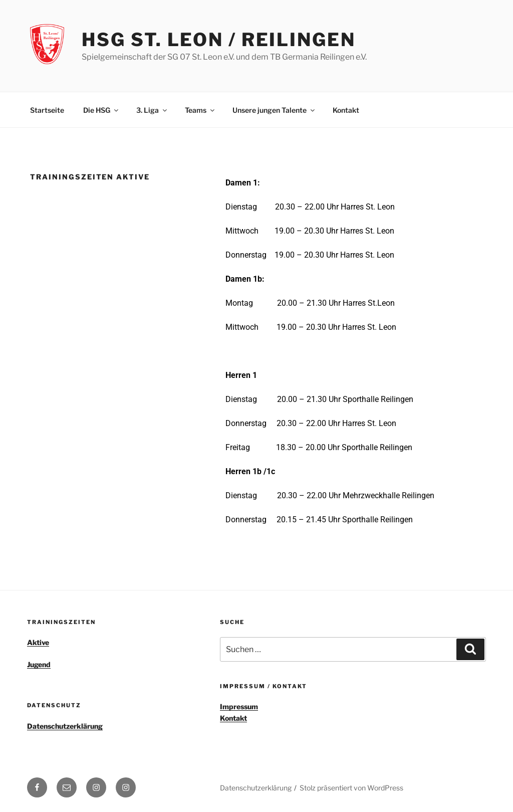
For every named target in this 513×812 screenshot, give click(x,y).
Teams (200, 110)
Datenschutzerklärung (65, 726)
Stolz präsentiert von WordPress (351, 788)
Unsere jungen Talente (274, 110)
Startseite (47, 110)
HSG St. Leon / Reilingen (218, 40)
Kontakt (346, 110)
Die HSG (101, 110)
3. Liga (152, 110)
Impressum (239, 706)
